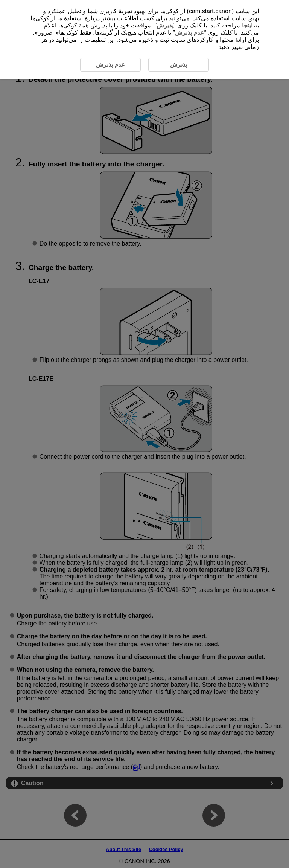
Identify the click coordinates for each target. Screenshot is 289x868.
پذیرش (165, 25)
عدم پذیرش (189, 33)
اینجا (247, 25)
